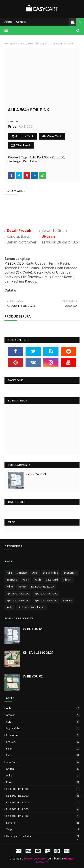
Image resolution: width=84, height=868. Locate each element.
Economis (70, 573)
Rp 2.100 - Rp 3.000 (46, 593)
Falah (26, 580)
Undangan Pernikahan (31, 43)
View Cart (52, 136)
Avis (35, 573)
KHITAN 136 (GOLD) (38, 652)
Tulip (10, 607)
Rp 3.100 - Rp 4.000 (18, 600)
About (8, 22)
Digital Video (51, 573)
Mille (10, 586)
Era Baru (12, 580)
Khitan (67, 580)
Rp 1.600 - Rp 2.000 (18, 593)
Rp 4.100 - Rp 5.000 (46, 600)
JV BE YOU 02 (33, 676)
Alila (32, 157)
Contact (21, 22)
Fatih (38, 580)
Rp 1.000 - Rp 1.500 (51, 157)
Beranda (10, 43)
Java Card (52, 580)
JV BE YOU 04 (36, 474)
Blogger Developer (35, 858)
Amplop (22, 573)
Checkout (21, 145)
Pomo (22, 586)
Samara (67, 600)
